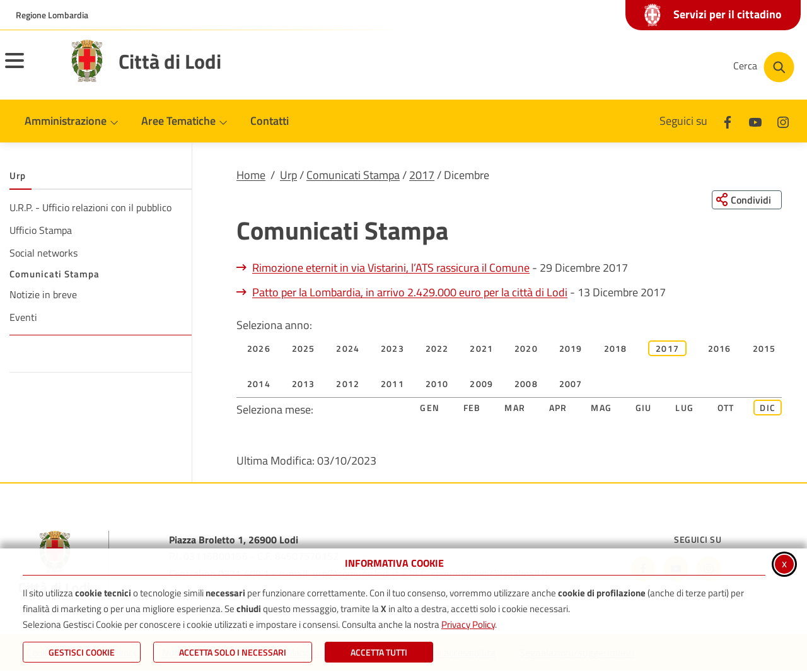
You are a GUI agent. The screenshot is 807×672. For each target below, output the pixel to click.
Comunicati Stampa (353, 175)
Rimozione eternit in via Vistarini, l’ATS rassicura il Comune (391, 268)
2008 (526, 384)
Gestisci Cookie (82, 652)
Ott (726, 408)
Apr (558, 408)
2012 (348, 384)
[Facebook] (728, 121)
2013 (304, 384)
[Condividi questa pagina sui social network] (747, 200)
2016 (720, 349)
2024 (348, 349)
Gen (430, 408)
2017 (422, 175)
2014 (259, 384)
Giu (644, 408)
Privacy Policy (468, 624)
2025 (304, 349)
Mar (515, 408)
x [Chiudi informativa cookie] (784, 563)
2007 (571, 384)
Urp (288, 175)
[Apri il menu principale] (30, 69)
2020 (526, 349)
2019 (571, 349)
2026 (259, 349)
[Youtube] (755, 121)
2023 (392, 349)
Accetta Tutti (379, 652)
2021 (481, 349)
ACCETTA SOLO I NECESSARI (233, 652)
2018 (616, 349)
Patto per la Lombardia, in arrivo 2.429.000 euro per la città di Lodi (410, 293)
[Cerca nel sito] (764, 67)
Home (251, 175)
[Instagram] (783, 121)
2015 (764, 349)
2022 (437, 349)
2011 (392, 384)
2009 (481, 384)
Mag (601, 408)
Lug (684, 408)
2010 (437, 384)
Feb (472, 408)
